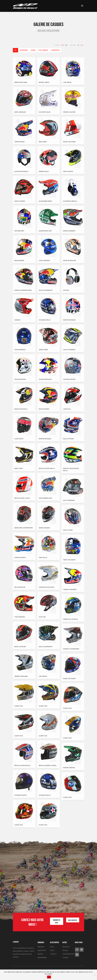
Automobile (24, 50)
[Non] (95, 975)
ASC (78, 45)
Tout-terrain (43, 50)
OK (49, 977)
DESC (82, 45)
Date (66, 45)
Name (62, 45)
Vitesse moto (55, 50)
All (15, 50)
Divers (33, 50)
